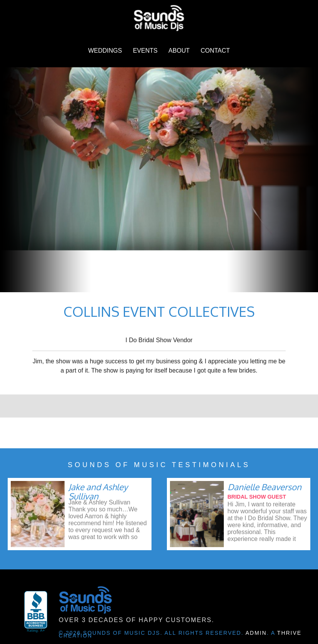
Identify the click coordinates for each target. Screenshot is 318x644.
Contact (215, 51)
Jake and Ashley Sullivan (98, 491)
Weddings (105, 51)
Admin (256, 633)
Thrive (289, 633)
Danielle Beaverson (265, 487)
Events (145, 51)
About (179, 51)
